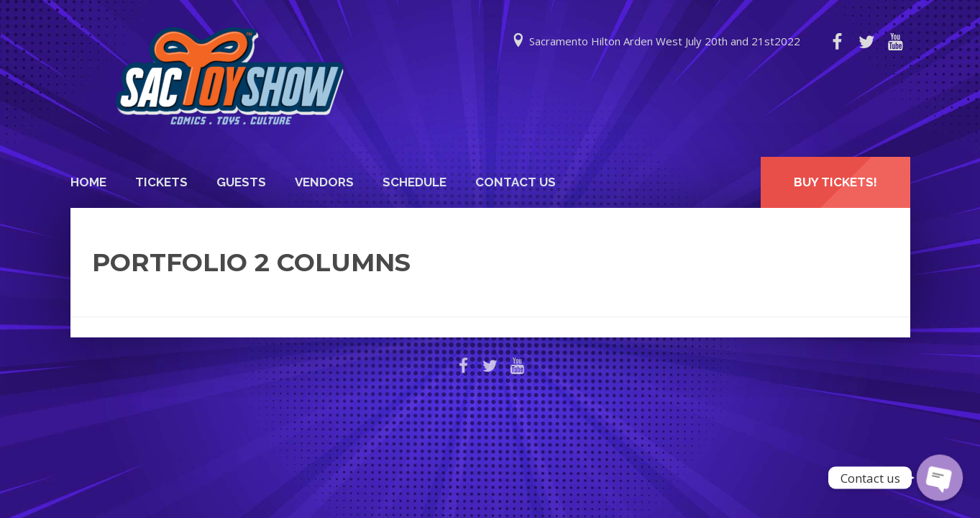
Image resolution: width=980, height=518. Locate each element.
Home (88, 182)
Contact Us (516, 182)
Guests (241, 182)
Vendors (324, 182)
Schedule (415, 182)
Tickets (161, 182)
